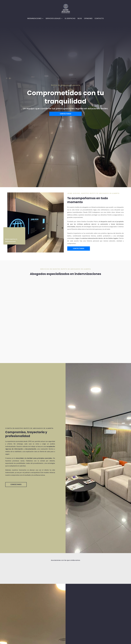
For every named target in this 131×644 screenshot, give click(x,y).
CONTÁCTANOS (66, 114)
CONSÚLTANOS (16, 484)
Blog (80, 19)
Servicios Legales (53, 19)
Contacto (99, 19)
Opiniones (88, 19)
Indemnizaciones (34, 19)
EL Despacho (70, 19)
